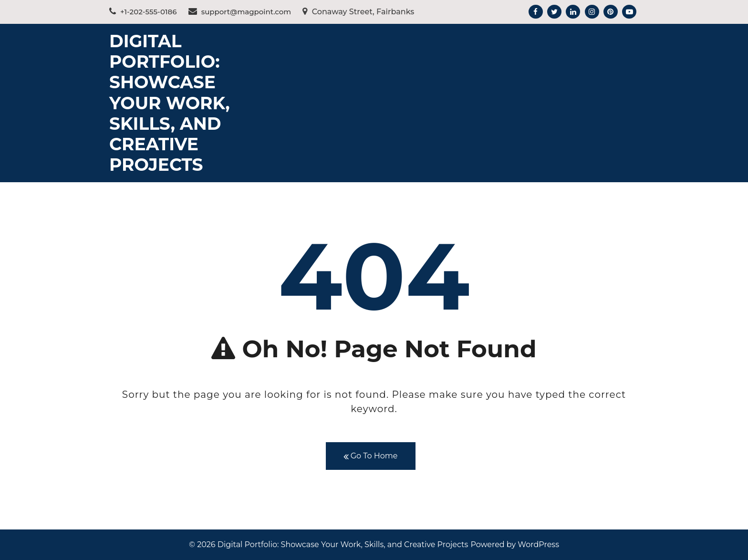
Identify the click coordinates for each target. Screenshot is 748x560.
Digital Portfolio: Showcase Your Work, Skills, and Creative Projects (170, 103)
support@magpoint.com (240, 12)
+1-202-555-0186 (143, 12)
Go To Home (371, 456)
